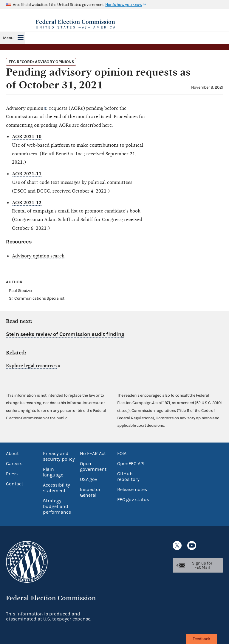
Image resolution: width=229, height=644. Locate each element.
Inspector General (90, 492)
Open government (93, 466)
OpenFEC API (131, 464)
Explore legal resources (31, 366)
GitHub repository (128, 477)
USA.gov (89, 479)
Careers (14, 464)
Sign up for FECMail (202, 565)
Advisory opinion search (38, 256)
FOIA (122, 454)
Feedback (202, 639)
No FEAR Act (93, 454)
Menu (8, 38)
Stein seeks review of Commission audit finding (65, 334)
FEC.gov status (133, 500)
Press (12, 474)
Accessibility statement (57, 488)
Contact (15, 484)
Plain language (53, 472)
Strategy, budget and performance (57, 507)
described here (96, 125)
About (12, 454)
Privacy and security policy (59, 456)
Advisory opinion (25, 108)
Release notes (132, 490)
